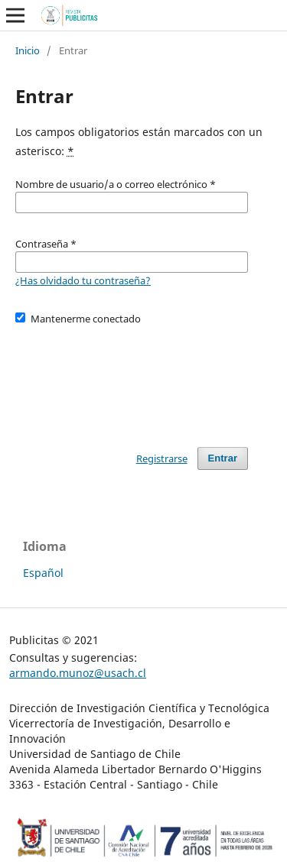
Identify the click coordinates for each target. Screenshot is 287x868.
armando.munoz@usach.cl (78, 673)
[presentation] (132, 379)
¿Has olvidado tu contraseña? (83, 280)
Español (43, 573)
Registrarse (162, 458)
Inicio (28, 50)
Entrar (223, 458)
